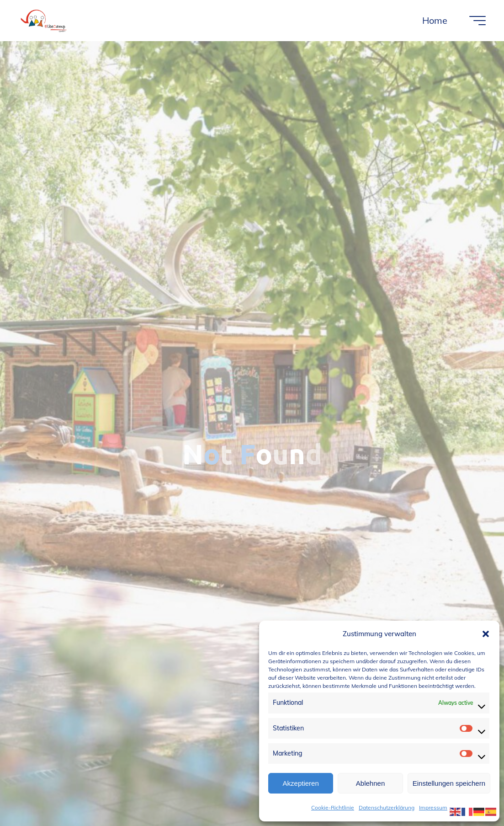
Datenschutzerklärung (387, 807)
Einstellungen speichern (449, 783)
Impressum (433, 807)
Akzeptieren (301, 783)
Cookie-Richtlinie (333, 807)
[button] (486, 634)
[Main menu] (477, 21)
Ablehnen (370, 783)
